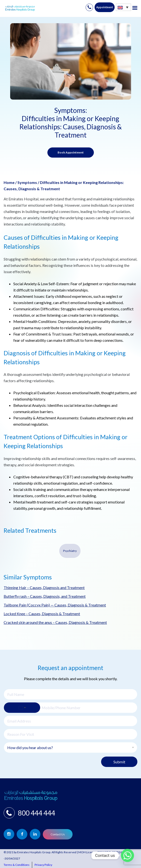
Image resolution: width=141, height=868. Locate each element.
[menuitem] (123, 7)
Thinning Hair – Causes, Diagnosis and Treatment (44, 587)
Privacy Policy (43, 865)
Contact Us (58, 834)
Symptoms (27, 182)
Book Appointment (71, 152)
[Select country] (22, 708)
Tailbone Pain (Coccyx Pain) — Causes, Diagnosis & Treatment (55, 605)
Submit (119, 762)
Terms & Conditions (17, 865)
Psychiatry (70, 551)
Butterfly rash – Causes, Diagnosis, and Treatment (45, 596)
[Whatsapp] (127, 855)
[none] (123, 7)
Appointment (105, 7)
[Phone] (70, 708)
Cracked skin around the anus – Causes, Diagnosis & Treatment (55, 622)
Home (9, 182)
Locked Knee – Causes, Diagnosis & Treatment (42, 614)
